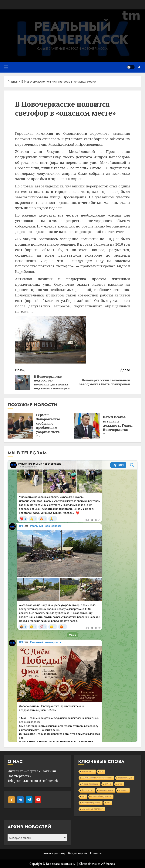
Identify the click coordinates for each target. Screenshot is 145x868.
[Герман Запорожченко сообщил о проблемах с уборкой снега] (20, 426)
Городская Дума (125, 778)
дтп (101, 772)
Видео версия (78, 853)
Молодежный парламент (93, 809)
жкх (108, 803)
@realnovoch (48, 781)
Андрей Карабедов (90, 784)
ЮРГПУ (108, 784)
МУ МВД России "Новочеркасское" (97, 778)
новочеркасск (88, 772)
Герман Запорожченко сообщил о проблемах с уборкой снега (48, 423)
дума (120, 784)
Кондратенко (87, 790)
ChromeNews (88, 864)
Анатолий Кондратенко (101, 796)
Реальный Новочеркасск (73, 33)
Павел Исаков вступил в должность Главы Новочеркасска (118, 423)
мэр (83, 796)
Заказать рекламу (53, 853)
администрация (106, 790)
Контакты (96, 853)
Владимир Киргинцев (91, 803)
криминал (123, 790)
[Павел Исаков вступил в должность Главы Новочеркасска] (87, 426)
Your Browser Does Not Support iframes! (72, 601)
